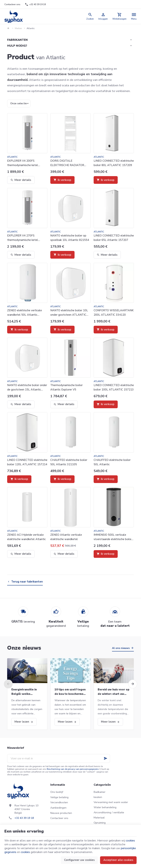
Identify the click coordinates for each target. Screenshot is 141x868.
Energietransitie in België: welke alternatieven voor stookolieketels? (24, 692)
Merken (18, 28)
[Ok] (106, 758)
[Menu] (134, 16)
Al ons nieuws (121, 648)
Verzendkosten (59, 802)
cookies (130, 841)
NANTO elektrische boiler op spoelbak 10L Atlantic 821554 (70, 238)
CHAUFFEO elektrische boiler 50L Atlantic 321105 (69, 462)
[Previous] (8, 684)
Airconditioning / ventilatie (109, 812)
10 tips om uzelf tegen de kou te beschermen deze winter (70, 692)
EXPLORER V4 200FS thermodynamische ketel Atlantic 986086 (23, 163)
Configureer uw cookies (79, 860)
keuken (98, 797)
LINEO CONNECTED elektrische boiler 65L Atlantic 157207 (114, 238)
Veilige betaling (59, 797)
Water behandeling (105, 807)
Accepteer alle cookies (118, 860)
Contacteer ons (59, 818)
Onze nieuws (24, 648)
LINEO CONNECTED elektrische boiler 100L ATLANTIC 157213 (114, 387)
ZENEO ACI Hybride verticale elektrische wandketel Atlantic (26, 537)
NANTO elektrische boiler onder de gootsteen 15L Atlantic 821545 (27, 388)
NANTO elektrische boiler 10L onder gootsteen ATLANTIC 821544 (69, 313)
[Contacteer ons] (12, 4)
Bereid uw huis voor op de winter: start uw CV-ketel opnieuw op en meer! (114, 692)
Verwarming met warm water (111, 802)
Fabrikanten (17, 40)
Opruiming (100, 823)
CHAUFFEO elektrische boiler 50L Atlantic (112, 462)
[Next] (133, 684)
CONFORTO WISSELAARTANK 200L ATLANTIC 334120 (114, 313)
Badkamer (100, 792)
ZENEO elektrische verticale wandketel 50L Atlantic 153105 (25, 313)
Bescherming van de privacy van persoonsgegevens (73, 769)
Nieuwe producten (61, 813)
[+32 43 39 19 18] (35, 4)
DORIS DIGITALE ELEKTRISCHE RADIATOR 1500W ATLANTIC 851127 (68, 163)
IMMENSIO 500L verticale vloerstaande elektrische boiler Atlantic (113, 537)
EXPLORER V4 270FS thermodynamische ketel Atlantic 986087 (23, 238)
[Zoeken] (90, 16)
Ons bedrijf (57, 792)
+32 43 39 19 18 (24, 818)
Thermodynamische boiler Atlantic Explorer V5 (66, 387)
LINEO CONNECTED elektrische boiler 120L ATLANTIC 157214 (27, 462)
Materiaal (99, 818)
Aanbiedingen (58, 808)
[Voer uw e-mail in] (59, 758)
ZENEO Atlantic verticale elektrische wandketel (66, 537)
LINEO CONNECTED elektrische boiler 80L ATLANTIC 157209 (114, 163)
